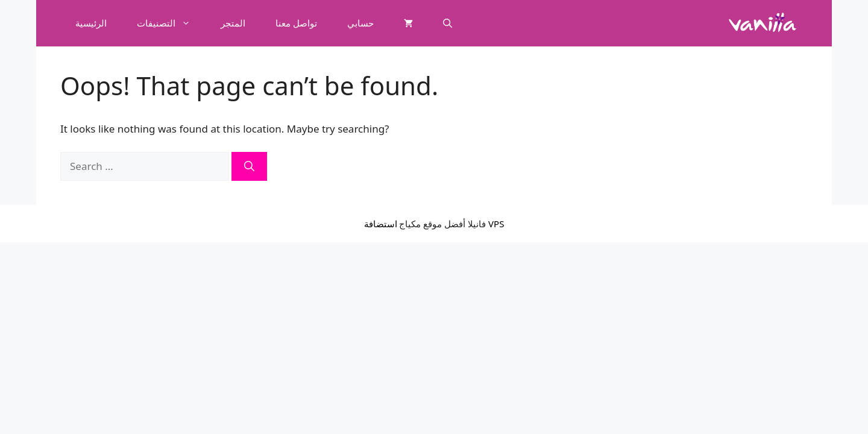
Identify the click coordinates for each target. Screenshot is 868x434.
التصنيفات (171, 23)
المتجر (233, 23)
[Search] (249, 166)
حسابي (360, 23)
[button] (448, 23)
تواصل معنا (296, 23)
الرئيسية (91, 23)
